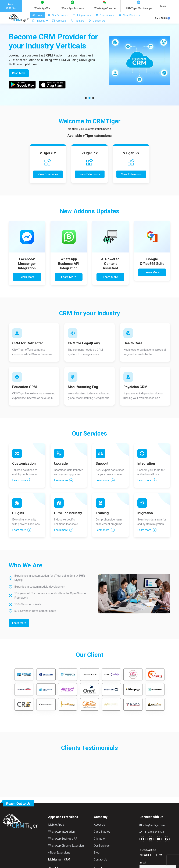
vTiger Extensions (59, 860)
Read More (19, 80)
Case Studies (102, 839)
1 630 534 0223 (76, 16)
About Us (99, 832)
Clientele (99, 846)
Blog (97, 860)
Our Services (102, 853)
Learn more (22, 488)
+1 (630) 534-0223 (152, 839)
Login (143, 16)
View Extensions (48, 182)
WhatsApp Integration (61, 839)
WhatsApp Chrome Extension (66, 853)
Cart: (163, 25)
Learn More (27, 284)
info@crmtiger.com (36, 16)
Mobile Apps (56, 832)
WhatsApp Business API (63, 846)
